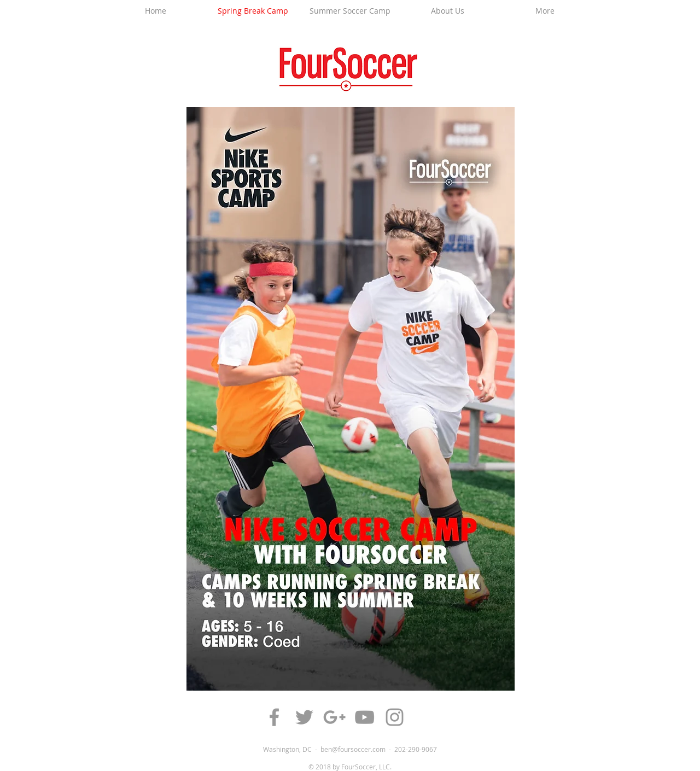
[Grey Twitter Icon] (304, 717)
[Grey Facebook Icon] (274, 717)
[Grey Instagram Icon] (395, 717)
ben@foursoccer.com (353, 749)
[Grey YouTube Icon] (364, 717)
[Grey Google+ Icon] (334, 717)
